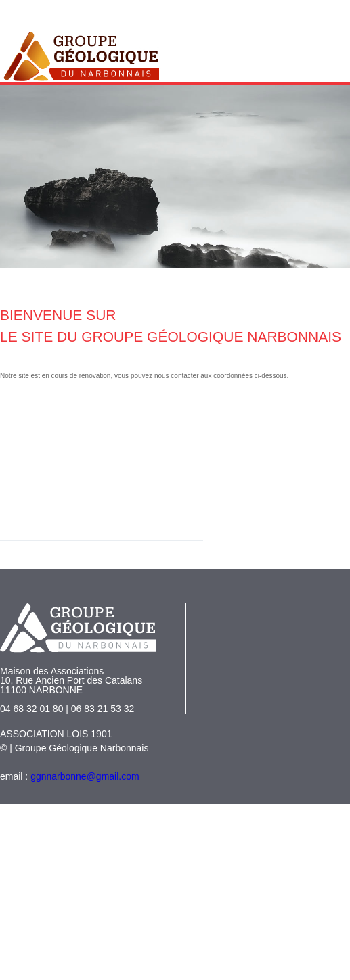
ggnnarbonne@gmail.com (85, 776)
